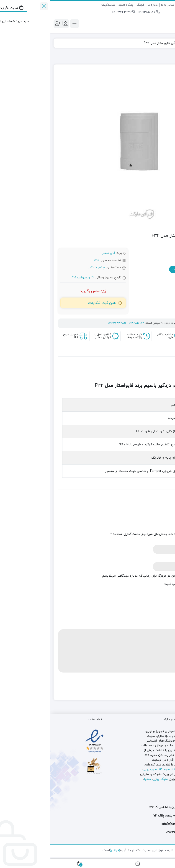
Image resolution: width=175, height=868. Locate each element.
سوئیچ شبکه (143, 774)
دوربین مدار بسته (134, 769)
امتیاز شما (159, 608)
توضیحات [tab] (157, 352)
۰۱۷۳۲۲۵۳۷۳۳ (126, 833)
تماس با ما (117, 5)
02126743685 (67, 323)
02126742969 (73, 12)
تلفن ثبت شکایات (52, 303)
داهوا (97, 779)
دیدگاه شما (158, 626)
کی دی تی (165, 784)
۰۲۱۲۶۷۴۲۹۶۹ (147, 833)
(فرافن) (65, 850)
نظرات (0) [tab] (135, 352)
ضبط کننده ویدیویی (106, 769)
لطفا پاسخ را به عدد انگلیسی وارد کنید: (141, 584)
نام (165, 541)
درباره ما (102, 5)
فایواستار (59, 253)
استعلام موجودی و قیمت (141, 269)
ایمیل (163, 559)
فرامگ (90, 5)
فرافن (166, 43)
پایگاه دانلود (76, 5)
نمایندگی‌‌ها (58, 5)
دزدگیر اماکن (163, 774)
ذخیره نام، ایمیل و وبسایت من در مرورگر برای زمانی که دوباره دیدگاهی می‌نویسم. (107, 576)
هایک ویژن (110, 779)
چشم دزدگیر (150, 43)
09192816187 (99, 12)
